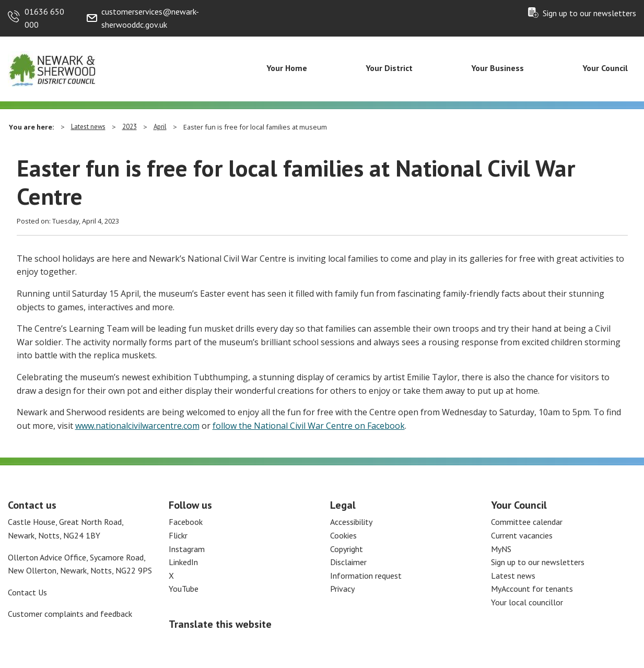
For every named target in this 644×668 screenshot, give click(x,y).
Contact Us (27, 592)
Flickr (178, 535)
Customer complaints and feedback (70, 614)
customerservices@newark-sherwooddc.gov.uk (150, 18)
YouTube (184, 589)
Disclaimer (348, 562)
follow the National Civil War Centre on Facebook (309, 426)
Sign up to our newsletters (589, 13)
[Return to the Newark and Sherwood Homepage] (52, 68)
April (160, 127)
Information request (366, 576)
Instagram (187, 549)
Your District (389, 68)
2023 (130, 127)
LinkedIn (183, 562)
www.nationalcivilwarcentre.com (137, 426)
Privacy (342, 589)
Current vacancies (522, 535)
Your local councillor (527, 602)
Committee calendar (527, 522)
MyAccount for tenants (532, 589)
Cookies (343, 535)
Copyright (347, 549)
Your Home (287, 68)
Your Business (497, 68)
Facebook (186, 522)
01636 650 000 (44, 18)
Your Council (605, 68)
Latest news (88, 127)
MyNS (501, 549)
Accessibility (351, 522)
